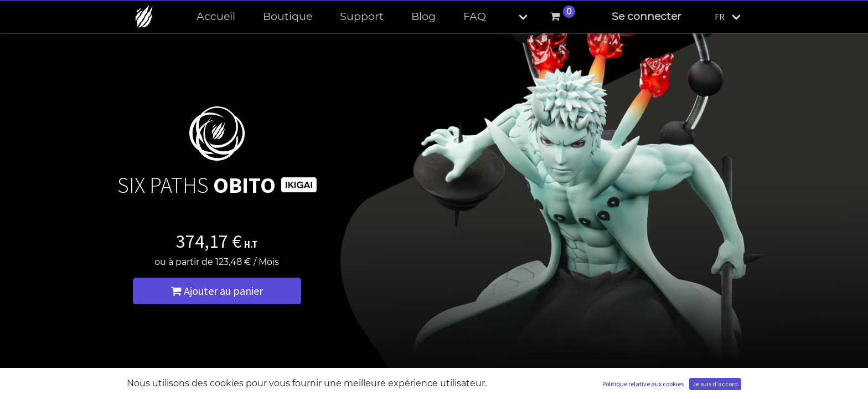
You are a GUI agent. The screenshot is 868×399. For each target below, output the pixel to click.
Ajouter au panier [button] (217, 291)
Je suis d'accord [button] (715, 384)
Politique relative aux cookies (643, 384)
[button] (514, 17)
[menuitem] (216, 17)
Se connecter (647, 16)
